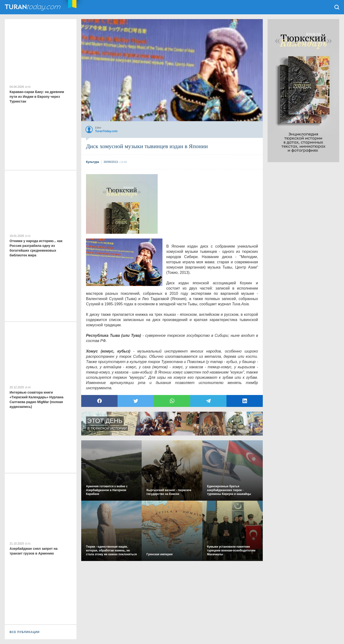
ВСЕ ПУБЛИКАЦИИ (25, 632)
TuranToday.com (33, 7)
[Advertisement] (122, 204)
